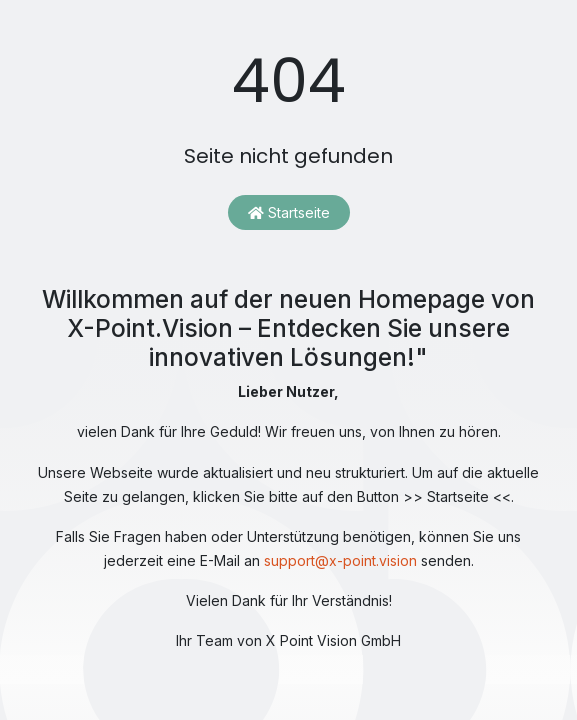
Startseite (289, 212)
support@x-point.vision (340, 560)
